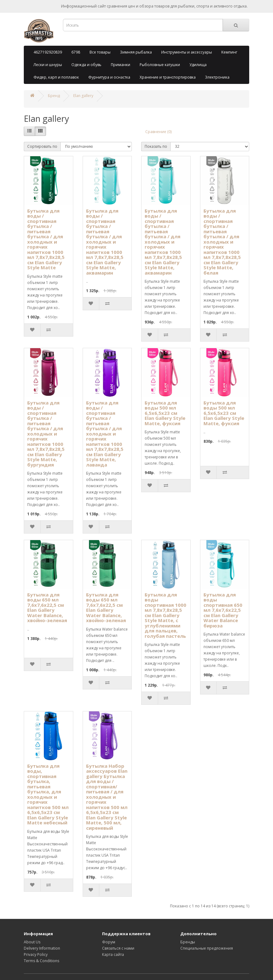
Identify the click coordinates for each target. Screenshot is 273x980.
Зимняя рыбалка (136, 52)
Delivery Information (42, 948)
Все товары (100, 52)
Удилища (198, 65)
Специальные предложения (207, 948)
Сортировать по (42, 146)
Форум (109, 942)
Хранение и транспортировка (168, 77)
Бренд (54, 96)
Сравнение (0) (158, 132)
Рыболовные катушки (160, 65)
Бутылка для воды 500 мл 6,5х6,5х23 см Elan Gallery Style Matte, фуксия (165, 413)
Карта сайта (113, 954)
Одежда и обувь (86, 65)
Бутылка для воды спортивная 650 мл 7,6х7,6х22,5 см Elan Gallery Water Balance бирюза (223, 610)
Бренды (188, 942)
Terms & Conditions (41, 961)
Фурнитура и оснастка (109, 77)
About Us (32, 942)
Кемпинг (229, 52)
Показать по (156, 146)
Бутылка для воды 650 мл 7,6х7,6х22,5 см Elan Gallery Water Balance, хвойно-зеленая (47, 608)
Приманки (121, 65)
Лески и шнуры (48, 65)
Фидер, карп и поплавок (56, 77)
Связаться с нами (118, 948)
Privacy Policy (36, 954)
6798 (76, 52)
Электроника (217, 77)
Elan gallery (83, 96)
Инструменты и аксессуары (187, 52)
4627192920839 (48, 52)
